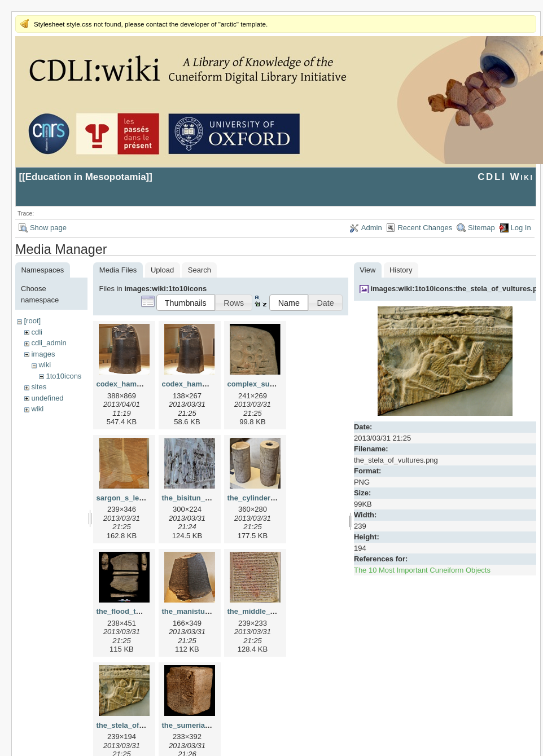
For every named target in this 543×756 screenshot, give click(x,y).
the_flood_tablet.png (132, 611)
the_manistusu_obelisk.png (210, 611)
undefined (47, 398)
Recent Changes (425, 228)
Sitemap (481, 228)
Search (200, 270)
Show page (48, 228)
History (401, 270)
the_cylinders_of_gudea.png (277, 498)
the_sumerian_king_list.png (210, 725)
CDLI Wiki (505, 177)
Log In (521, 228)
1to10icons (64, 376)
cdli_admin (49, 343)
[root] (32, 321)
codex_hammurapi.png (202, 384)
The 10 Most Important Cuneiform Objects (422, 570)
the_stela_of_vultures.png (141, 725)
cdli (37, 332)
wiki (45, 365)
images (43, 354)
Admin (372, 228)
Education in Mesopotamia (86, 177)
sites (39, 387)
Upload (162, 270)
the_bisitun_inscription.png (209, 498)
